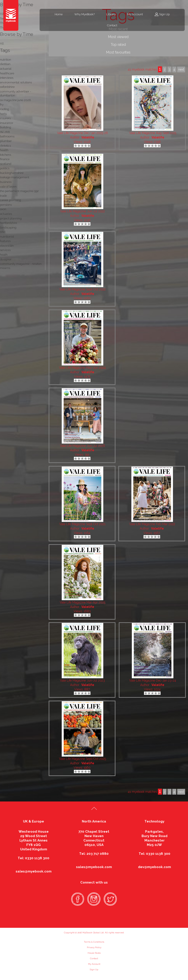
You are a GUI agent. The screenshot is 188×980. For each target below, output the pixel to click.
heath (4, 255)
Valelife (88, 137)
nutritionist (7, 237)
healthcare (7, 73)
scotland (6, 164)
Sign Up (164, 14)
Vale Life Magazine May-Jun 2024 (82, 368)
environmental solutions (16, 82)
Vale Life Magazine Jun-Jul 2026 (82, 446)
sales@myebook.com (34, 871)
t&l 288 (5, 132)
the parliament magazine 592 (19, 191)
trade (3, 196)
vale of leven (8, 187)
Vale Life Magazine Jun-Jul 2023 (82, 680)
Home (59, 14)
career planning (11, 200)
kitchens (6, 155)
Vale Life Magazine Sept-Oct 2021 (82, 524)
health (4, 150)
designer (6, 259)
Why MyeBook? (84, 14)
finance (5, 159)
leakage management (15, 177)
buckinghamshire (12, 173)
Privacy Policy (94, 947)
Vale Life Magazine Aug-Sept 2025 (153, 133)
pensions (6, 205)
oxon (3, 209)
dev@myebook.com (154, 867)
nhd (3, 232)
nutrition (6, 60)
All (2, 43)
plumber (6, 141)
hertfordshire (9, 223)
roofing (5, 109)
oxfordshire (7, 87)
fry (2, 105)
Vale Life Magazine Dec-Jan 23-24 (153, 680)
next (181, 792)
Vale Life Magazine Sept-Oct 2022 (82, 289)
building (6, 127)
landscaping (8, 228)
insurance (7, 123)
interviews (7, 78)
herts (3, 114)
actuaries (6, 214)
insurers (5, 118)
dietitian (5, 64)
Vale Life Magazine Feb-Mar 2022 (152, 524)
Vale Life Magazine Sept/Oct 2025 (82, 759)
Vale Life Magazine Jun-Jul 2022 (82, 211)
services (5, 250)
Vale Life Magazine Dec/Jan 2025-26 (82, 133)
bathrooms (7, 136)
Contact (112, 25)
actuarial (6, 69)
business (6, 182)
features (5, 241)
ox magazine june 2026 (15, 100)
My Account (135, 14)
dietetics (5, 146)
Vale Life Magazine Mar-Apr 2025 (82, 602)
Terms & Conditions (94, 942)
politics (5, 168)
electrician (7, 246)
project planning (11, 218)
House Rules (94, 953)
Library (111, 14)
